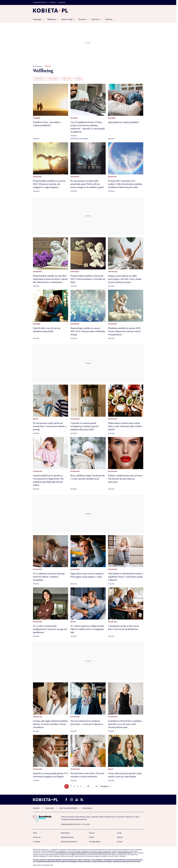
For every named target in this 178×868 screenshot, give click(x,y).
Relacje (79, 79)
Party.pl (92, 833)
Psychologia (53, 79)
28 (88, 786)
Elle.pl (35, 833)
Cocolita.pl (37, 842)
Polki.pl (91, 837)
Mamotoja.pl (65, 833)
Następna (104, 786)
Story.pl (120, 842)
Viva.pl (119, 833)
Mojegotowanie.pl (67, 837)
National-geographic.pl (69, 842)
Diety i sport (67, 79)
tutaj (52, 865)
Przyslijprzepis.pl (95, 842)
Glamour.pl (37, 837)
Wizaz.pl (120, 837)
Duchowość (39, 79)
